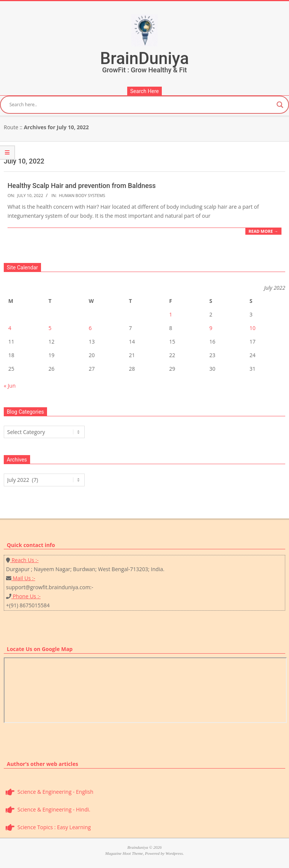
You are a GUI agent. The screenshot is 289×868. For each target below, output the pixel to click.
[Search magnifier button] (280, 105)
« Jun (10, 386)
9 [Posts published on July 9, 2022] (211, 328)
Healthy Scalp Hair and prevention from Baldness (82, 186)
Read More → (263, 231)
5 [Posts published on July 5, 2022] (50, 328)
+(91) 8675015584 (28, 605)
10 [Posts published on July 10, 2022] (252, 328)
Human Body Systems (82, 195)
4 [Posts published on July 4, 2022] (10, 328)
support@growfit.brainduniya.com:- (50, 587)
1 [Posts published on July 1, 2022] (170, 314)
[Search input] (141, 105)
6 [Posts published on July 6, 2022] (90, 328)
